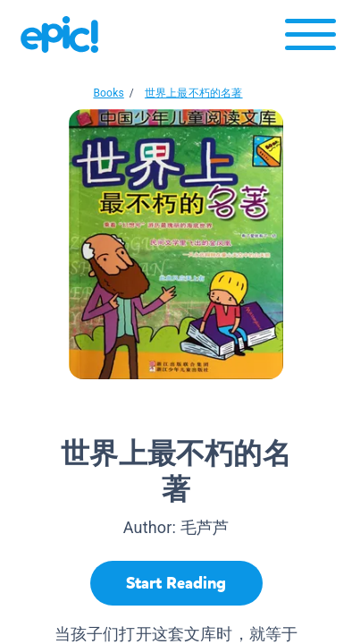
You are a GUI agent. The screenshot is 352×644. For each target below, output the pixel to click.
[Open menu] (310, 39)
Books (108, 93)
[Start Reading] (176, 583)
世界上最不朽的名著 (194, 93)
